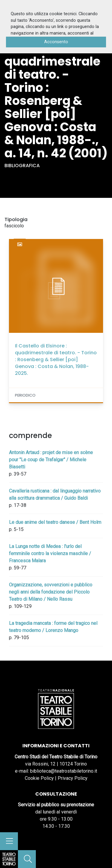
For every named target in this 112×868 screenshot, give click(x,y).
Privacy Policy (73, 778)
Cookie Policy (39, 778)
